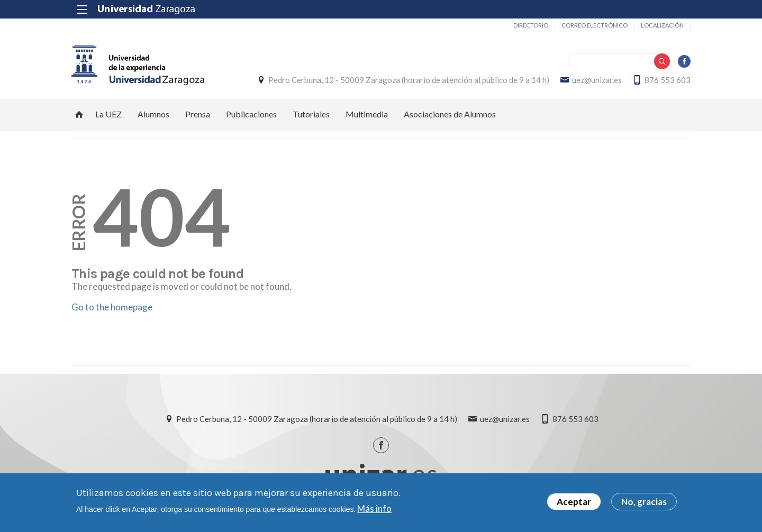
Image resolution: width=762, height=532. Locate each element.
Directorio (531, 25)
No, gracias (644, 503)
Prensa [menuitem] (198, 114)
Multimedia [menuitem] (367, 114)
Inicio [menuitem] (79, 114)
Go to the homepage (112, 307)
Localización (662, 25)
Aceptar (574, 503)
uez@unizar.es (597, 80)
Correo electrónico (595, 25)
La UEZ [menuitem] (108, 114)
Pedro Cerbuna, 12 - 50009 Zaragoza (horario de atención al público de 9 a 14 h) (409, 80)
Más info (374, 509)
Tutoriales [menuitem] (311, 114)
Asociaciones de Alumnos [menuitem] (450, 114)
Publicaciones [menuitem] (251, 114)
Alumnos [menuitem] (153, 114)
